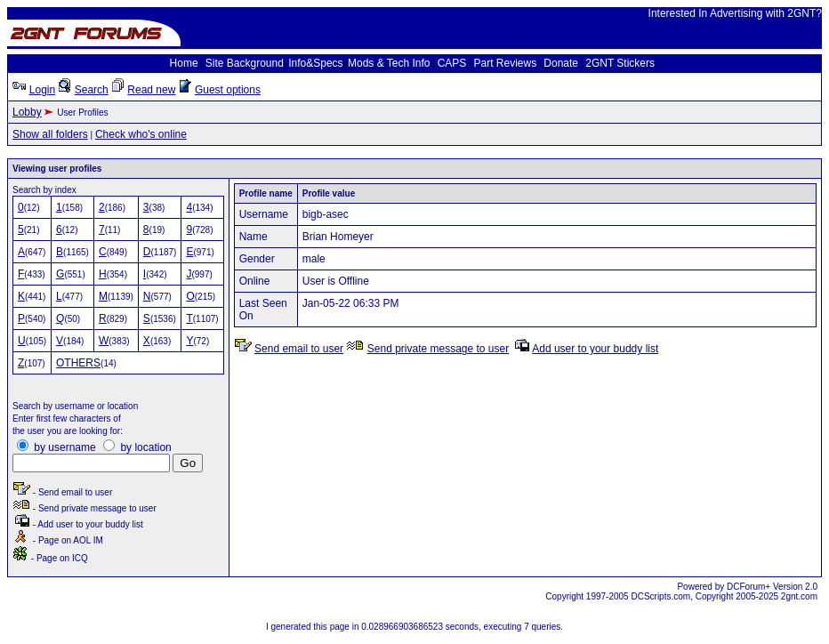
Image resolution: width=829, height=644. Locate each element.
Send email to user (299, 349)
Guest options (228, 90)
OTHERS (78, 363)
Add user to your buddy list (595, 349)
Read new (151, 90)
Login (42, 90)
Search (92, 90)
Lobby (27, 112)
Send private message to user (438, 349)
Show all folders (50, 134)
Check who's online (141, 134)
